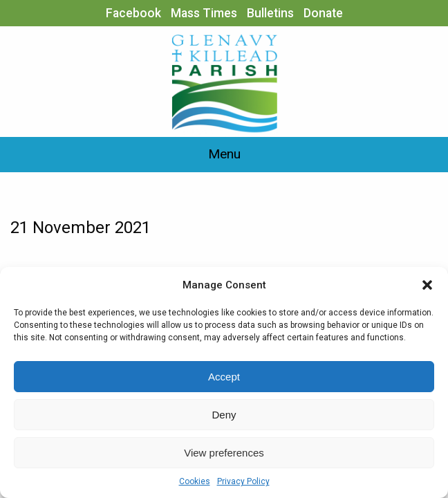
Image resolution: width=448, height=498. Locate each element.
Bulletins (270, 13)
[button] (427, 285)
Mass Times (204, 13)
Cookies (195, 481)
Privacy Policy (243, 481)
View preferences (224, 453)
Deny (224, 415)
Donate (323, 13)
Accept (224, 377)
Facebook (133, 13)
